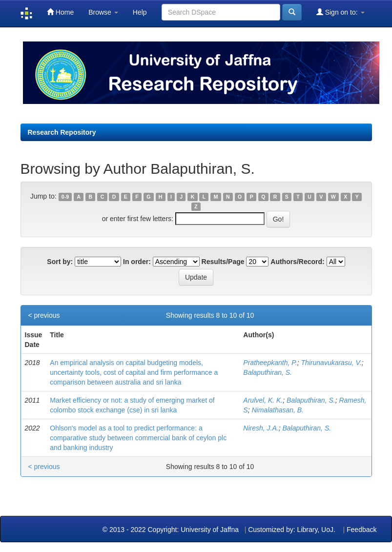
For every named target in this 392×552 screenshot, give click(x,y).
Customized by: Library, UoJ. (292, 530)
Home (60, 12)
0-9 (65, 197)
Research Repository (62, 132)
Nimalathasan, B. (278, 410)
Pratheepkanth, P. (270, 363)
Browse (103, 12)
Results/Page (223, 262)
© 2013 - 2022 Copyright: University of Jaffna (172, 530)
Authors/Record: (297, 262)
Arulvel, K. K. (263, 400)
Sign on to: (340, 12)
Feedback (361, 530)
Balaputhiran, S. (268, 372)
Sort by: (60, 262)
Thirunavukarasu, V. (331, 363)
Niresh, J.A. (261, 428)
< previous (44, 315)
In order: (137, 262)
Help (140, 12)
